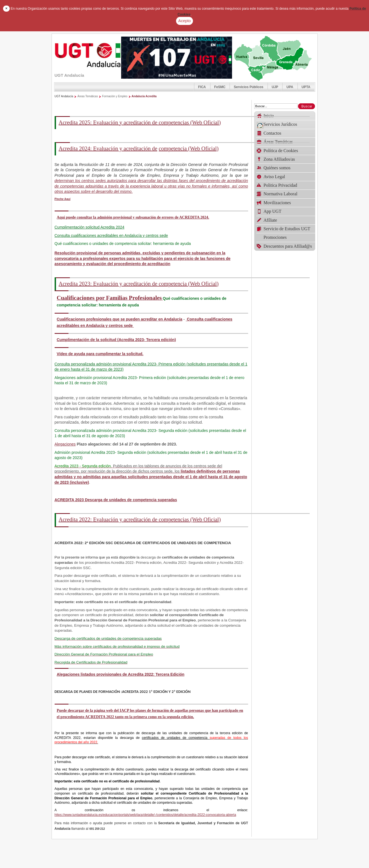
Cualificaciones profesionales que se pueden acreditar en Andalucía (120, 319)
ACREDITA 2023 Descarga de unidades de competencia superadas (116, 500)
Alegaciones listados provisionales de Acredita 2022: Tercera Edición (121, 674)
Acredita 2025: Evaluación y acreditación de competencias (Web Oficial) (140, 122)
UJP (275, 87)
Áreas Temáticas (88, 96)
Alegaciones (65, 444)
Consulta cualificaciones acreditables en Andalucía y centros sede (111, 235)
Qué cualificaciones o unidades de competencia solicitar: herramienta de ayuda (123, 244)
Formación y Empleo (115, 96)
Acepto (184, 21)
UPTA (306, 87)
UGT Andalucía (64, 96)
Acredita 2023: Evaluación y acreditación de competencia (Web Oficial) (139, 284)
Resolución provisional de (143, 258)
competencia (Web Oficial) (189, 148)
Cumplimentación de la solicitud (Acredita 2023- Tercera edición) (116, 340)
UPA (290, 87)
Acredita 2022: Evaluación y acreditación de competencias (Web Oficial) (140, 519)
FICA (202, 87)
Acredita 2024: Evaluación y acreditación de (108, 148)
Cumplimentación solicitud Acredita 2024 (90, 227)
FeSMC (220, 87)
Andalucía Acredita (144, 96)
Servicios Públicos (249, 87)
